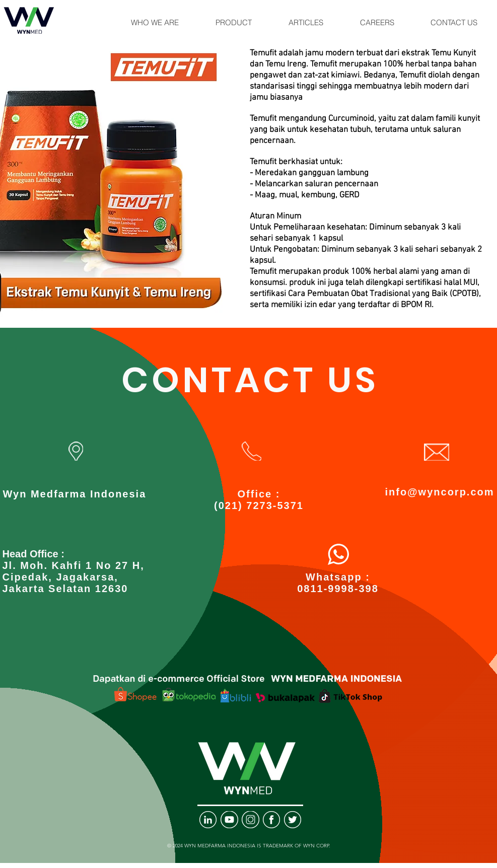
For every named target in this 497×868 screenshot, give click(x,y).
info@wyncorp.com (439, 492)
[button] (155, 23)
